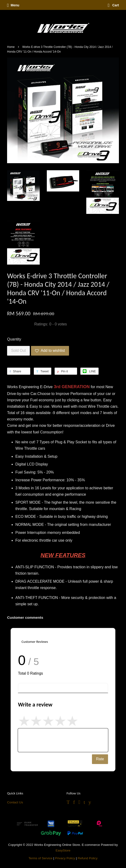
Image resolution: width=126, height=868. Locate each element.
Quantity (14, 339)
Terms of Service (41, 858)
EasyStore (63, 850)
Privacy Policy (65, 858)
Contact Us (15, 802)
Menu (13, 5)
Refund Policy (88, 858)
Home (11, 47)
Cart (113, 5)
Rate (100, 759)
